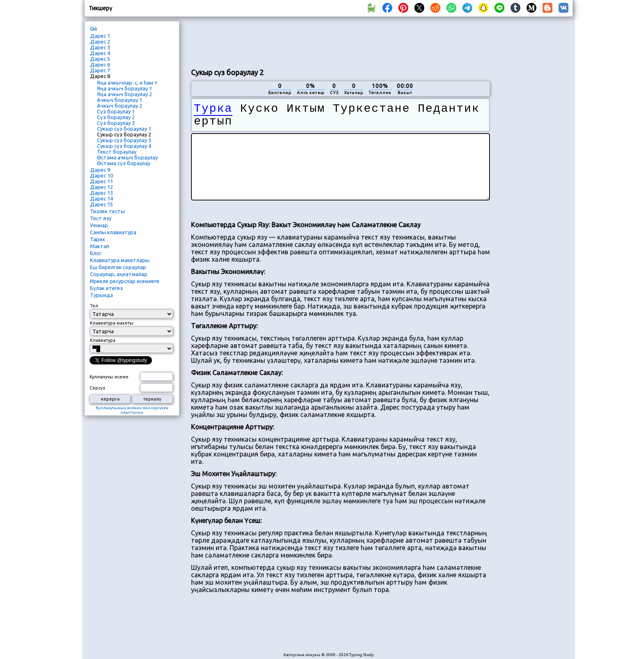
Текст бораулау (117, 152)
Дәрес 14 (101, 198)
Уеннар (99, 225)
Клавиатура (103, 340)
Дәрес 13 (101, 193)
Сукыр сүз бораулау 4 (124, 146)
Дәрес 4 (100, 53)
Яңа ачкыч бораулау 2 (124, 94)
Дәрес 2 (100, 41)
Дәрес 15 (101, 204)
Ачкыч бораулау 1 (120, 100)
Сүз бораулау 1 (116, 111)
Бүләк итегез (106, 288)
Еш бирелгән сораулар (118, 267)
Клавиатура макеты (112, 323)
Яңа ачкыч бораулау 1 (124, 88)
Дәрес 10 (101, 175)
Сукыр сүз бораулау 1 (124, 129)
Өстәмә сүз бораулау (124, 163)
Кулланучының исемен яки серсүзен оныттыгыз (132, 410)
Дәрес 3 (100, 47)
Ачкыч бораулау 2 (120, 106)
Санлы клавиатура (113, 232)
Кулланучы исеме (109, 377)
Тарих (98, 239)
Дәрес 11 (101, 181)
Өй (93, 29)
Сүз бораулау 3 (116, 123)
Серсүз (97, 388)
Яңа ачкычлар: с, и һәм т (127, 83)
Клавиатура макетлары (120, 260)
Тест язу (101, 218)
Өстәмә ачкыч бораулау (127, 157)
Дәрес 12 (101, 187)
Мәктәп (100, 246)
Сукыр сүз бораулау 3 (124, 140)
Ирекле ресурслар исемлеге (125, 281)
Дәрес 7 (100, 70)
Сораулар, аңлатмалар (119, 274)
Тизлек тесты (107, 211)
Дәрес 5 (100, 59)
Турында (101, 295)
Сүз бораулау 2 (116, 117)
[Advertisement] (340, 41)
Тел (94, 306)
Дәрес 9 (100, 170)
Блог (96, 253)
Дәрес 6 (100, 65)
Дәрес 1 (100, 36)
